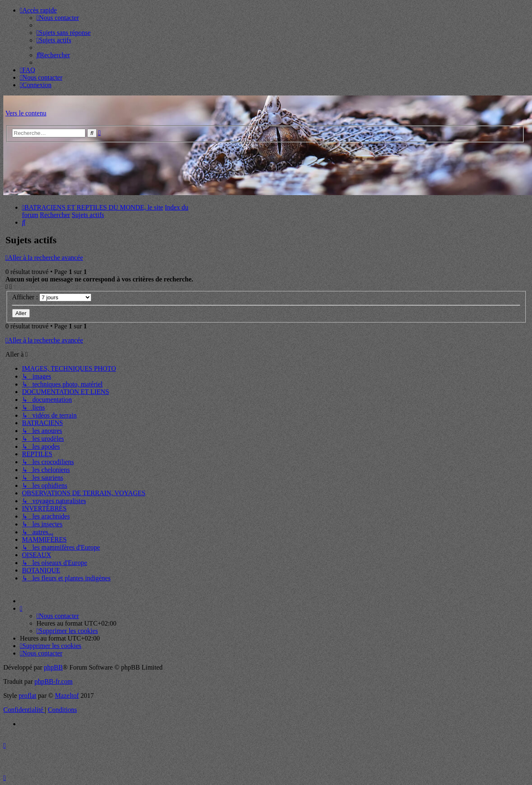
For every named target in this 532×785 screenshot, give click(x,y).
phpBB (53, 667)
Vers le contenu (26, 113)
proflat (28, 696)
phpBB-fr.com (54, 681)
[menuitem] (58, 18)
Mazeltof (67, 696)
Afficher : (52, 297)
